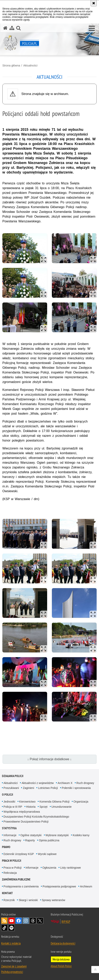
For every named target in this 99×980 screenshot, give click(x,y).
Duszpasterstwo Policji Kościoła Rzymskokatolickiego (36, 817)
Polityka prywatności (12, 972)
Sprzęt (43, 807)
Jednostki (9, 802)
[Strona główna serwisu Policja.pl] (5, 28)
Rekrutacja (10, 873)
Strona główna (11, 65)
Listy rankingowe (70, 868)
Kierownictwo (27, 802)
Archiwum (86, 886)
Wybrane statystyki (57, 835)
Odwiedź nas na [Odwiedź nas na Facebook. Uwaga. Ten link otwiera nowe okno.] (19, 921)
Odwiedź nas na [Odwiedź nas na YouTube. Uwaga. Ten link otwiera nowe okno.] (11, 921)
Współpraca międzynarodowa (22, 812)
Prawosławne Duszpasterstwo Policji (26, 822)
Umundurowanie (62, 807)
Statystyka (9, 828)
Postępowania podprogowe (59, 886)
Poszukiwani (11, 788)
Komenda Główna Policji (54, 802)
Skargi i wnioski (28, 900)
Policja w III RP (13, 807)
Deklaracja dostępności (63, 943)
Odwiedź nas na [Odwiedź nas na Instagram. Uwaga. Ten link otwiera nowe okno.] (26, 921)
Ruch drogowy (85, 783)
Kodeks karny (81, 835)
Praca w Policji (12, 861)
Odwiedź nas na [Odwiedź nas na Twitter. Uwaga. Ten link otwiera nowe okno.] (40, 921)
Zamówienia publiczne (16, 879)
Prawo (6, 847)
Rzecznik (9, 900)
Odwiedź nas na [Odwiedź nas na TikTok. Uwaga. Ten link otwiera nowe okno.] (4, 928)
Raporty (30, 840)
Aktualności (30, 65)
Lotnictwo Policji (48, 788)
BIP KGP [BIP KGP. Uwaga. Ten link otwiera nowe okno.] (66, 921)
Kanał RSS (4, 921)
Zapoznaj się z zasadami (14, 966)
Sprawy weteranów (53, 900)
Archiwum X (65, 783)
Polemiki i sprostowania (76, 788)
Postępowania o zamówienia (21, 886)
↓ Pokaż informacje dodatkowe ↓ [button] (49, 759)
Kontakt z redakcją (11, 943)
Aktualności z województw (38, 783)
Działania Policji (13, 776)
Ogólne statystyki (31, 835)
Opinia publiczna (49, 840)
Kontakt (7, 893)
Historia (31, 807)
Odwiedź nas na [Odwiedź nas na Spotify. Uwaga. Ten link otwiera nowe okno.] (11, 928)
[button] (92, 28)
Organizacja (81, 802)
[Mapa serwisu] (12, 28)
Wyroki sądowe (47, 854)
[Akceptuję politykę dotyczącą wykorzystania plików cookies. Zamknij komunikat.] (94, 3)
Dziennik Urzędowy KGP (19, 854)
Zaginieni (28, 788)
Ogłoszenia (49, 868)
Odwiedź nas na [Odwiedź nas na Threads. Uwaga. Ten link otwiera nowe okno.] (33, 921)
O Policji (8, 795)
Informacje (10, 835)
